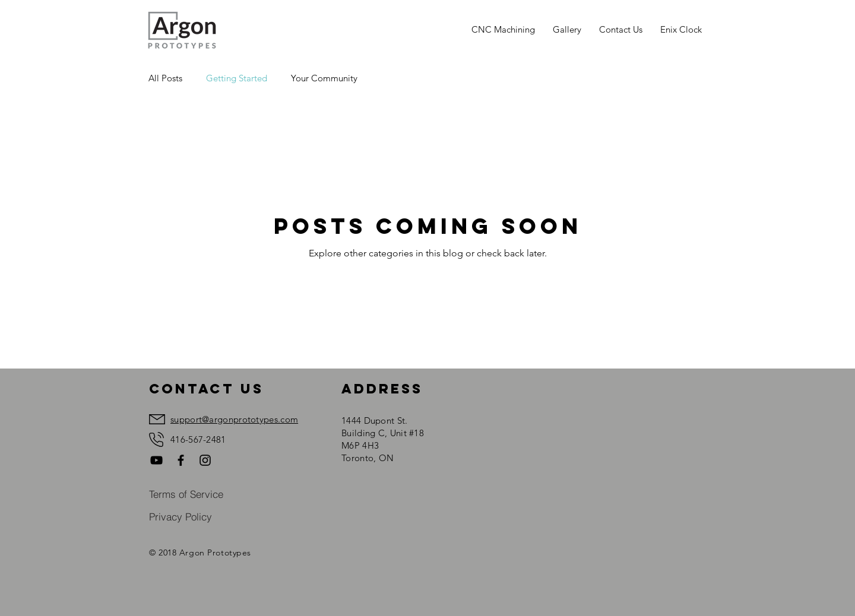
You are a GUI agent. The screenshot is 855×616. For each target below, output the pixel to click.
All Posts (165, 78)
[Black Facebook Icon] (181, 460)
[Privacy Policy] (181, 516)
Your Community (324, 78)
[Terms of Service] (187, 494)
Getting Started (237, 78)
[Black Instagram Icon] (205, 460)
